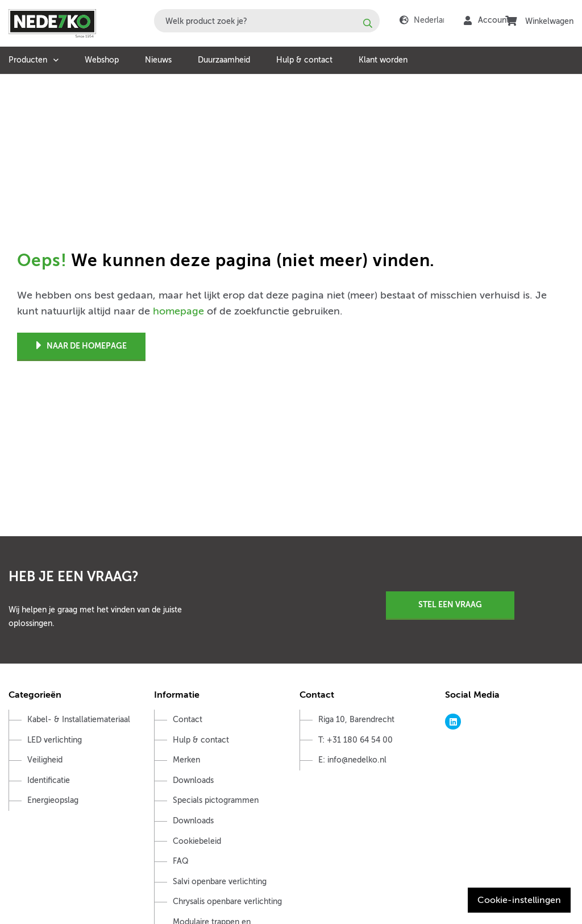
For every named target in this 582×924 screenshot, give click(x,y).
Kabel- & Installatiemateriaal (79, 720)
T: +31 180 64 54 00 (356, 740)
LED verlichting (55, 740)
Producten (28, 60)
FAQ (181, 861)
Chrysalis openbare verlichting (227, 902)
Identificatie (49, 780)
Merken (186, 760)
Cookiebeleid (197, 841)
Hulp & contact (304, 60)
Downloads (193, 780)
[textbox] (267, 21)
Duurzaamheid (224, 60)
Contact (188, 720)
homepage (178, 311)
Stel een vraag (450, 604)
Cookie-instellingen (519, 900)
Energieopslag (53, 800)
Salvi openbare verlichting (220, 882)
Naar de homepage (82, 346)
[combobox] (267, 21)
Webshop (102, 60)
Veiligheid (45, 760)
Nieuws (158, 60)
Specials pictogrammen (216, 800)
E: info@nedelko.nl (352, 760)
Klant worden (383, 60)
